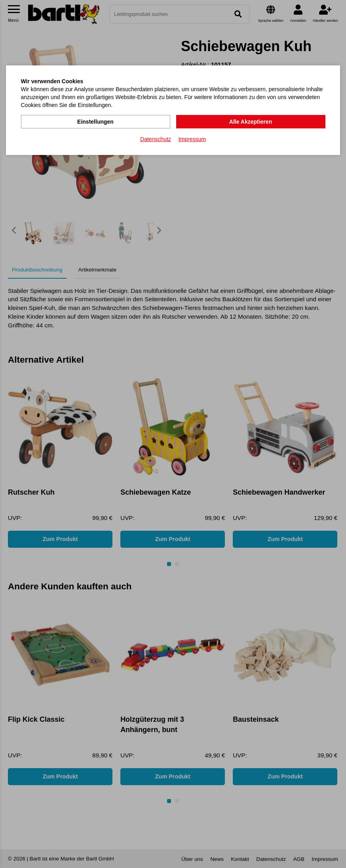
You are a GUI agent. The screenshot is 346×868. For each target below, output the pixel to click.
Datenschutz (156, 139)
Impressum (192, 139)
